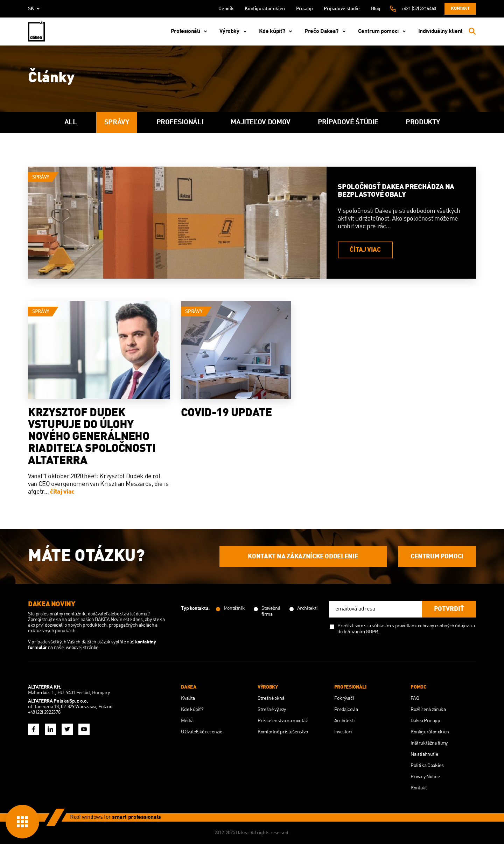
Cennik (226, 9)
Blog (376, 9)
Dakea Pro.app (425, 721)
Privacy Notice (425, 777)
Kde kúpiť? (277, 32)
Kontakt (460, 9)
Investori (343, 732)
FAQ (415, 698)
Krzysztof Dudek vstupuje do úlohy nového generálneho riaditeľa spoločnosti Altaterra (92, 437)
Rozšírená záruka (428, 710)
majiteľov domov (261, 123)
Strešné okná (271, 698)
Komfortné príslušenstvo (283, 732)
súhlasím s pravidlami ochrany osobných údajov (420, 626)
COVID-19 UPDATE (226, 413)
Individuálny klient (440, 32)
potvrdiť (449, 609)
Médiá (187, 721)
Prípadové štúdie (342, 9)
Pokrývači (344, 698)
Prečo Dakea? (326, 32)
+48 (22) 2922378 (44, 712)
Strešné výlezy (272, 710)
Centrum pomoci (383, 32)
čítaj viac (365, 250)
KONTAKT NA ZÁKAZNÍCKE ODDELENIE (303, 557)
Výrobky (234, 32)
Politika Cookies (427, 766)
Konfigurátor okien (265, 9)
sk (35, 9)
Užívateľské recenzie (202, 732)
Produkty (423, 123)
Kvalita (188, 698)
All (71, 123)
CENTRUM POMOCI (437, 557)
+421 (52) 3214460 (419, 9)
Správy (117, 123)
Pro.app (304, 9)
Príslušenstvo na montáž (283, 721)
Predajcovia (346, 710)
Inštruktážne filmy (429, 743)
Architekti (345, 721)
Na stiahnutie (424, 754)
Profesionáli (190, 32)
